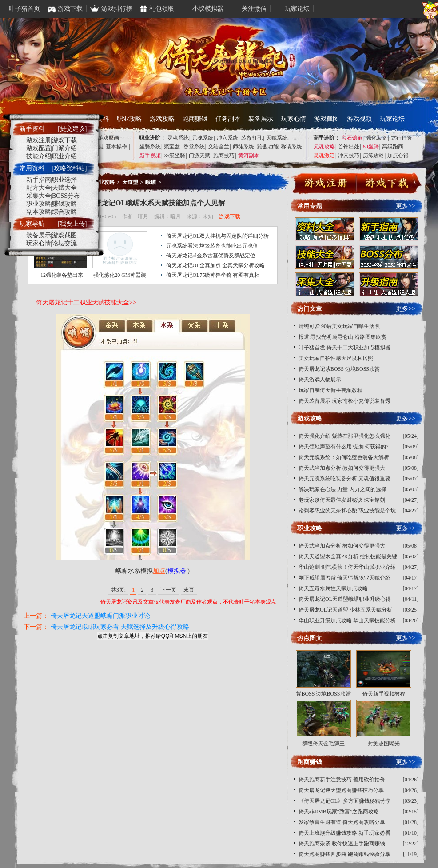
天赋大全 (64, 188)
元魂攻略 (324, 147)
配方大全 (39, 188)
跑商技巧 (224, 156)
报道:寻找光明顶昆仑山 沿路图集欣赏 (342, 337)
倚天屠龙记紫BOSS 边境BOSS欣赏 (339, 369)
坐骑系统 (150, 147)
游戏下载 (230, 216)
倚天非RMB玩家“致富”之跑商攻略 (339, 812)
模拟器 (177, 571)
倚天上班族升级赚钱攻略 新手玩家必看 (344, 833)
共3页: (118, 590)
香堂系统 (194, 147)
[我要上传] (72, 224)
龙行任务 (402, 138)
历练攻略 (374, 156)
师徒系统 (243, 147)
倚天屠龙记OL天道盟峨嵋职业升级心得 (345, 599)
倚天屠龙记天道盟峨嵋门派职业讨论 (100, 616)
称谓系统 (291, 147)
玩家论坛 (392, 119)
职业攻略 (129, 119)
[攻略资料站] (69, 168)
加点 (159, 571)
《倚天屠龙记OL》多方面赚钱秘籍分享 (345, 801)
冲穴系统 (227, 138)
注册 (326, 184)
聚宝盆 (172, 147)
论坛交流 (64, 243)
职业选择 (64, 180)
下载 (387, 184)
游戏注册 (39, 140)
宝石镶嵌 (352, 138)
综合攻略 (64, 212)
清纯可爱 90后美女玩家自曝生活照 (339, 326)
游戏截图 (327, 119)
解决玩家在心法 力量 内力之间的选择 (342, 489)
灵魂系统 (178, 138)
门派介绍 (64, 148)
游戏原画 (108, 138)
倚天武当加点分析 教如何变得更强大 (342, 468)
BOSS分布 (66, 196)
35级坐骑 (175, 156)
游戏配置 (39, 148)
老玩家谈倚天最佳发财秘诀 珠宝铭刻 (342, 500)
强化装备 (377, 138)
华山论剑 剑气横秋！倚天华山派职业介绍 (347, 567)
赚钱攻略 (64, 204)
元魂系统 (203, 138)
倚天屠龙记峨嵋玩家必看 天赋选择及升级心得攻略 (120, 627)
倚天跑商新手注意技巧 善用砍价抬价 (342, 780)
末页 (189, 590)
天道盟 (130, 182)
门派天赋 (199, 156)
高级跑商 (393, 147)
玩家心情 (294, 119)
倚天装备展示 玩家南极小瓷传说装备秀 (344, 401)
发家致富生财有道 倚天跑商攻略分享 (342, 822)
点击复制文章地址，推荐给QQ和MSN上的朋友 (153, 636)
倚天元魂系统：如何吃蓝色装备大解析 (344, 457)
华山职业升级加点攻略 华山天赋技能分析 (347, 620)
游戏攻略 (162, 119)
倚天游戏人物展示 (320, 380)
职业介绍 (64, 156)
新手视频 (150, 156)
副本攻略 (39, 212)
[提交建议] (72, 129)
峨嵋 (151, 182)
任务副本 (228, 119)
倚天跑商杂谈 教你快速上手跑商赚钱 (342, 844)
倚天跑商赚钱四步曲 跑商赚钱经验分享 (344, 854)
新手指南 (39, 180)
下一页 (168, 590)
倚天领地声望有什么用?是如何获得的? (344, 447)
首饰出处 (349, 147)
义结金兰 (219, 147)
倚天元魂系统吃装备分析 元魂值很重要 (344, 479)
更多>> (406, 206)
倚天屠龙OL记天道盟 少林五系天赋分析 (345, 610)
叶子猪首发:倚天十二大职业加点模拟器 (344, 348)
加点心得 (398, 156)
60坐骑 (371, 147)
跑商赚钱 (195, 119)
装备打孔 (252, 138)
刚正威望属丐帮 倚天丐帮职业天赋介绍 (344, 578)
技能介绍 (39, 156)
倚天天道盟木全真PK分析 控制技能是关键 (348, 556)
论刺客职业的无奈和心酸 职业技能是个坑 (347, 511)
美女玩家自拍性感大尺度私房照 (336, 358)
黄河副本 (249, 156)
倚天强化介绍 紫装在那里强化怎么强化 (344, 436)
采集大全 (39, 196)
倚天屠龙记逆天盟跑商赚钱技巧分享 (341, 790)
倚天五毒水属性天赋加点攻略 (333, 588)
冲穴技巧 (349, 156)
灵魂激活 (324, 156)
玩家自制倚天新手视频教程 (330, 390)
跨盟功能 (268, 147)
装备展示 (261, 119)
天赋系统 (277, 138)
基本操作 (116, 147)
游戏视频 (359, 119)
